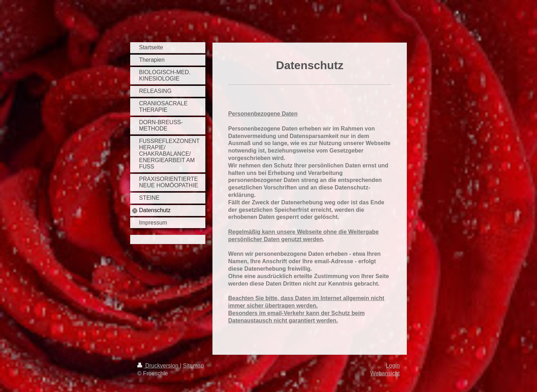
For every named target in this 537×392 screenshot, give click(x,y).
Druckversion (159, 366)
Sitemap (193, 366)
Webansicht (385, 373)
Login (393, 366)
